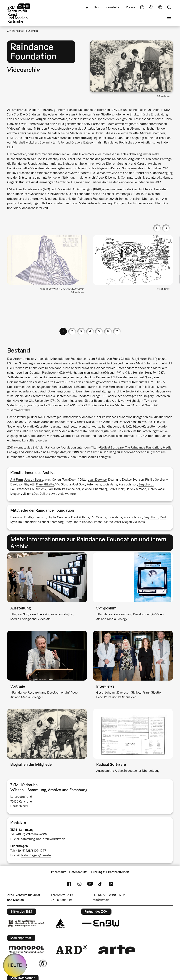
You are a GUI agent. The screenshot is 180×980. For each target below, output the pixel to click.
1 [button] (63, 331)
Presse (131, 7)
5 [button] (99, 331)
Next (166, 228)
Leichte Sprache (142, 7)
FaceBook (69, 884)
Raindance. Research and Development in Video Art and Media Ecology (59, 457)
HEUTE (15, 965)
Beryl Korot (146, 484)
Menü (169, 19)
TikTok (101, 884)
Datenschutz (78, 872)
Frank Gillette (45, 484)
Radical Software (123, 168)
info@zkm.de (101, 900)
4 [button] (90, 331)
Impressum (59, 872)
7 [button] (117, 331)
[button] (131, 66)
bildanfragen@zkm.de (36, 855)
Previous (157, 228)
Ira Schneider (71, 489)
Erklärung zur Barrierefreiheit (109, 872)
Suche (169, 7)
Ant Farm (17, 480)
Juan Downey (97, 480)
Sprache (160, 7)
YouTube (90, 884)
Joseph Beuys (34, 480)
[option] (47, 266)
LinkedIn (111, 884)
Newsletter (113, 7)
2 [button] (72, 331)
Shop (97, 7)
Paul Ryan (54, 489)
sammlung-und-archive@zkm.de (43, 839)
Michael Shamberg (94, 489)
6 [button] (108, 331)
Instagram (79, 884)
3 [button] (81, 331)
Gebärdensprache (151, 7)
